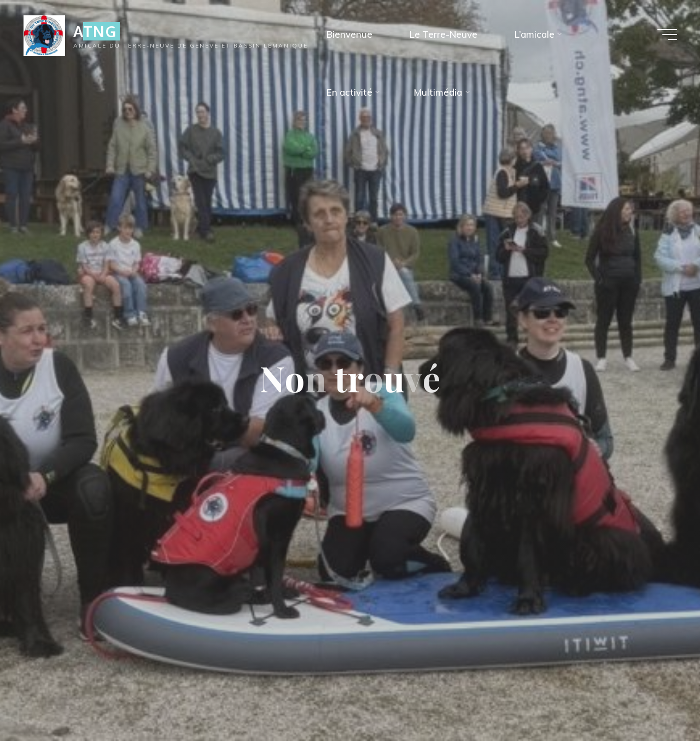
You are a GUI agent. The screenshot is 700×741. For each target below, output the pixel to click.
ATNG (95, 31)
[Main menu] (667, 34)
